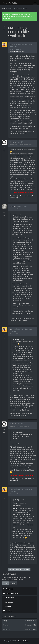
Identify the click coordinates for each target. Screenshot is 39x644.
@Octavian (16, 432)
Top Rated (9, 606)
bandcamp (28, 196)
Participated (9, 602)
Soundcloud (13, 196)
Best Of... (7, 611)
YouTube (21, 196)
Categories (8, 589)
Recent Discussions (11, 593)
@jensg (15, 215)
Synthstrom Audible (9, 3)
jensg (12, 44)
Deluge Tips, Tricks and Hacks (17, 51)
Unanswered (8, 598)
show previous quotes (19, 503)
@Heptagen (16, 340)
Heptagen (13, 142)
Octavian (13, 206)
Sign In (11, 569)
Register (18, 569)
